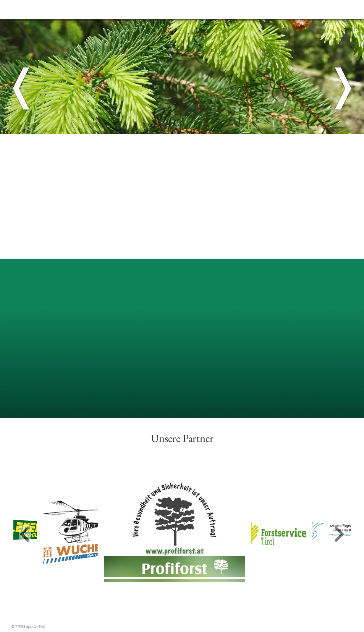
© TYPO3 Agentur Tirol (28, 626)
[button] (25, 535)
